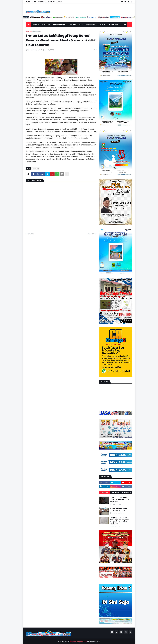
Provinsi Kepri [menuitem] (59, 25)
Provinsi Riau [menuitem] (76, 25)
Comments (127, 493)
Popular (105, 493)
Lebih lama (92, 234)
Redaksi (59, 2)
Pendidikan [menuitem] (113, 25)
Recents (116, 493)
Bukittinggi (37, 31)
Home (28, 2)
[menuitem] (29, 25)
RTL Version (51, 2)
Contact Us (41, 2)
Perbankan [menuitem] (90, 25)
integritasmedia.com (79, 641)
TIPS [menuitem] (124, 25)
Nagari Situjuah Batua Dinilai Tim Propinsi (119, 509)
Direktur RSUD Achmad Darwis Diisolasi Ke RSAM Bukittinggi (119, 500)
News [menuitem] (35, 25)
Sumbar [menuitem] (45, 25)
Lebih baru (31, 234)
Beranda (29, 31)
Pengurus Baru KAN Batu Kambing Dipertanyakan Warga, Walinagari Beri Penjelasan (120, 521)
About (34, 2)
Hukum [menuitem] (103, 25)
